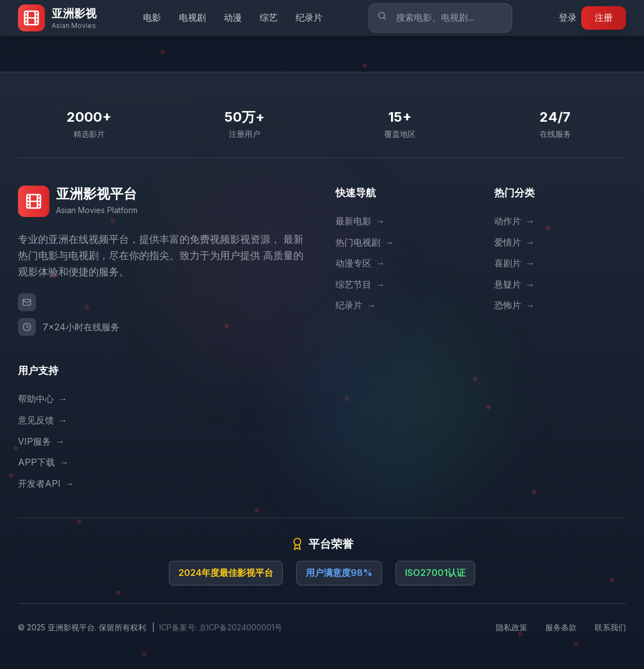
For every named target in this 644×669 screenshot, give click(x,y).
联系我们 (610, 627)
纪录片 (309, 17)
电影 (152, 17)
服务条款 (561, 627)
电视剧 (192, 17)
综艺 (269, 17)
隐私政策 (512, 627)
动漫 (233, 17)
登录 (568, 17)
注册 (604, 17)
